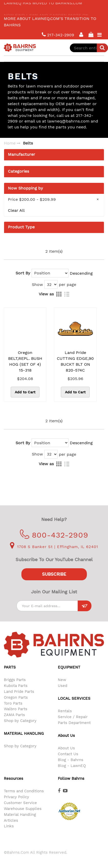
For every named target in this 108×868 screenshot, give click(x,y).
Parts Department (74, 723)
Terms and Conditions (24, 791)
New (62, 680)
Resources (13, 778)
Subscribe (54, 574)
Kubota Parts (16, 686)
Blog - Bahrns (71, 760)
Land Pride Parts (19, 692)
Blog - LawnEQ (72, 766)
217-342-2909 (58, 35)
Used (63, 686)
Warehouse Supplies (23, 809)
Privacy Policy (16, 797)
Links (9, 826)
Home (10, 143)
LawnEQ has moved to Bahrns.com (43, 6)
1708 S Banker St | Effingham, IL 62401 (54, 547)
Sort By (23, 273)
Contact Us (68, 754)
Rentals (65, 711)
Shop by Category (20, 721)
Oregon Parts (16, 697)
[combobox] (89, 48)
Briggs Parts (15, 680)
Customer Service (20, 803)
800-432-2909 (54, 535)
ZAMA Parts (14, 715)
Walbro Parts (16, 709)
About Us (66, 748)
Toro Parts (13, 703)
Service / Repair (73, 717)
